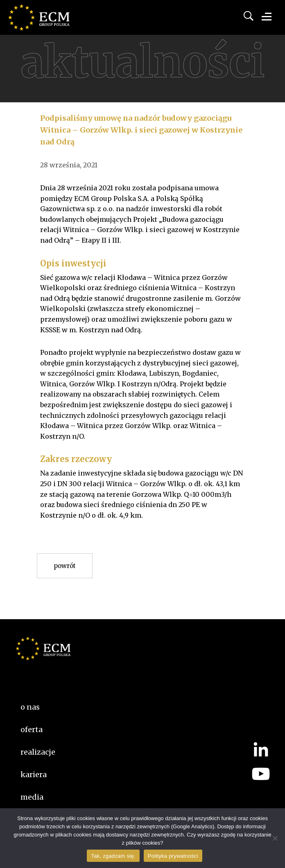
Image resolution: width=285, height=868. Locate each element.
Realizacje (38, 752)
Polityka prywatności (173, 856)
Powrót (65, 566)
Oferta (32, 729)
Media (32, 797)
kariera (34, 774)
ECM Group (51, 25)
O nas (30, 707)
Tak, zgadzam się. (113, 856)
